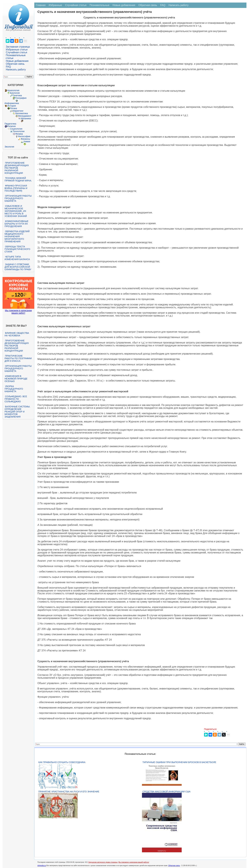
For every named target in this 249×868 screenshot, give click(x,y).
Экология (9, 147)
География (21, 98)
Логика (13, 108)
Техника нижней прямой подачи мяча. (18, 179)
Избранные (55, 5)
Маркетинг (18, 111)
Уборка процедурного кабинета (14, 389)
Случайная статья (17, 52)
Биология (15, 93)
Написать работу (16, 70)
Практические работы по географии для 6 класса (18, 358)
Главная (41, 5)
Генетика (17, 95)
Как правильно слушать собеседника (62, 762)
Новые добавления (17, 61)
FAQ (8, 67)
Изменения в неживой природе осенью (16, 379)
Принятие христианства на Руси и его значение (69, 792)
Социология (16, 129)
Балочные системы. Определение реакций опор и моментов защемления (17, 412)
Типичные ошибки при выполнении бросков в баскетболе (179, 762)
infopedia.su (42, 866)
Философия (24, 136)
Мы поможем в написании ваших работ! (18, 312)
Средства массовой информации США (166, 792)
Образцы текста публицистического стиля (17, 249)
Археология (13, 90)
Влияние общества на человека (17, 334)
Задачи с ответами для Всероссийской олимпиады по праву (18, 267)
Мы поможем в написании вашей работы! (134, 862)
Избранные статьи (17, 50)
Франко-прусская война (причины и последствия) (16, 188)
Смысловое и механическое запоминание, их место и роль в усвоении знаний (16, 211)
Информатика (12, 103)
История (12, 106)
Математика (22, 113)
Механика (26, 118)
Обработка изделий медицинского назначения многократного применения (17, 236)
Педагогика (10, 124)
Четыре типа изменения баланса (17, 258)
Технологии (19, 131)
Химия (27, 141)
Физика (19, 134)
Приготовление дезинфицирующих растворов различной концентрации (17, 168)
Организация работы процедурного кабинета (18, 198)
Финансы (25, 139)
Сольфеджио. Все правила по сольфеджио (16, 399)
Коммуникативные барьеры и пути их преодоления (17, 224)
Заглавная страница (18, 47)
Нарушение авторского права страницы (103, 862)
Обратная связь (15, 64)
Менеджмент (25, 116)
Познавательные (99, 5)
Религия (12, 126)
